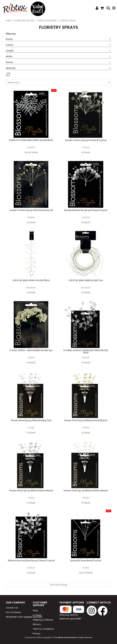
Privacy (37, 633)
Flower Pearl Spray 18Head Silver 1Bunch (31, 491)
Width (9, 56)
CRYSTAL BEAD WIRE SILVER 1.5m (86, 280)
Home (8, 21)
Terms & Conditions (43, 629)
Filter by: (11, 34)
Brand (9, 39)
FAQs (35, 611)
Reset (58, 74)
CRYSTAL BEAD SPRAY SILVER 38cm (31, 280)
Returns (37, 624)
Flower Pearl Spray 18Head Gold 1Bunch (86, 420)
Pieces (9, 62)
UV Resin (37, 615)
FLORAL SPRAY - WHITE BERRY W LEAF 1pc (31, 350)
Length (10, 51)
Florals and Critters (24, 21)
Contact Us (12, 608)
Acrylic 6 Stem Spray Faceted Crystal (86, 140)
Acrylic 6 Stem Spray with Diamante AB (31, 210)
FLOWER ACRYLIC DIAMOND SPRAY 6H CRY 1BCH (86, 352)
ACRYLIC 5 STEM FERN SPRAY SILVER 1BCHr (31, 140)
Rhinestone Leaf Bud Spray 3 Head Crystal (31, 561)
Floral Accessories (47, 21)
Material (11, 68)
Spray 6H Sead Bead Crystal (86, 561)
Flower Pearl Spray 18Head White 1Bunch (86, 491)
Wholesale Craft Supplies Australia (18, 617)
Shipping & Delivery (43, 620)
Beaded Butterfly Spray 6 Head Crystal (86, 210)
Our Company (13, 612)
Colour (10, 45)
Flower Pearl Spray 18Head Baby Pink (31, 420)
